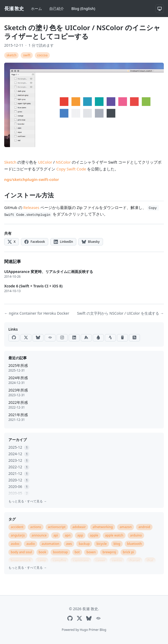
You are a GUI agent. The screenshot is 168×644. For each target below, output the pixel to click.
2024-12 (19, 454)
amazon (126, 527)
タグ (12, 519)
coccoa (42, 55)
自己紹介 (57, 9)
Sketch (10, 162)
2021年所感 (18, 415)
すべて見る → (37, 501)
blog (117, 544)
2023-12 (19, 460)
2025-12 (19, 447)
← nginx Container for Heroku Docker (37, 313)
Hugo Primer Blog (93, 630)
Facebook (35, 242)
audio (30, 544)
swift (27, 55)
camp (42, 560)
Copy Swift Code (71, 169)
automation (50, 544)
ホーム (36, 9)
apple (94, 535)
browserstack (21, 560)
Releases (31, 207)
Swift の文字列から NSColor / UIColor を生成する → (120, 313)
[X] (26, 338)
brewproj (109, 552)
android (144, 527)
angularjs (18, 535)
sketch (11, 55)
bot (77, 552)
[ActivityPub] (50, 338)
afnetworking (103, 527)
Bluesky (91, 242)
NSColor (63, 162)
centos (117, 560)
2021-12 (19, 473)
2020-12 (19, 480)
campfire (59, 560)
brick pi (128, 552)
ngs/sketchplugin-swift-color (32, 179)
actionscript (57, 527)
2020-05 (19, 493)
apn (68, 535)
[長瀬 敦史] (14, 9)
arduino (136, 535)
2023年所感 (18, 390)
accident (17, 527)
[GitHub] (14, 338)
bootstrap (60, 552)
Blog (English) (83, 9)
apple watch (114, 535)
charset (134, 560)
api (56, 535)
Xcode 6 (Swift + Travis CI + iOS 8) (33, 286)
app (80, 535)
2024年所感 (18, 378)
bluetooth (134, 544)
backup (84, 544)
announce (39, 535)
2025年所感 (18, 365)
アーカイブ (18, 440)
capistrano (81, 560)
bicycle (102, 544)
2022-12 (19, 467)
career (100, 560)
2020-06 (19, 487)
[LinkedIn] (74, 338)
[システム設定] (160, 9)
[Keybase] (86, 338)
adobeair (79, 527)
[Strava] (110, 338)
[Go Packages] (122, 338)
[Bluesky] (38, 338)
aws (69, 544)
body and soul (21, 552)
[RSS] (134, 338)
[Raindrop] (98, 338)
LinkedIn (63, 242)
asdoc (15, 544)
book (43, 552)
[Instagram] (62, 338)
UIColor (45, 162)
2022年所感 (18, 402)
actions (36, 527)
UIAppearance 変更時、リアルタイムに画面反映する (49, 272)
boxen (91, 552)
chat (150, 560)
